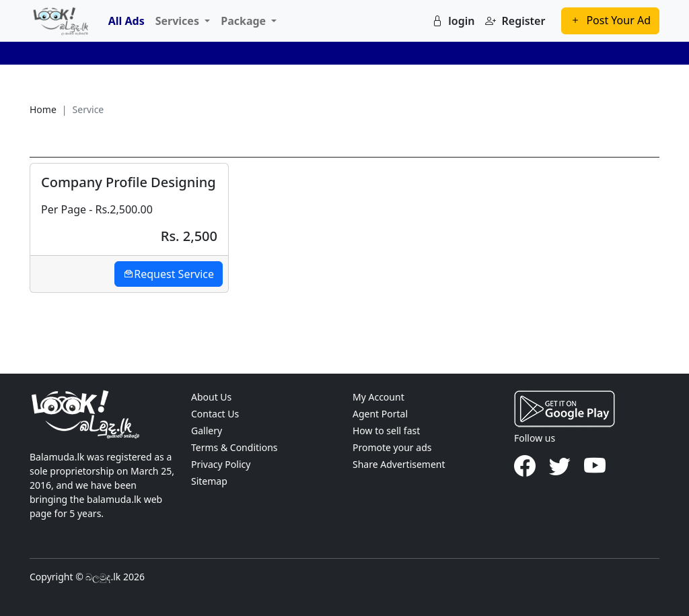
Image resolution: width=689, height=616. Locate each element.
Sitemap (209, 481)
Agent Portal (380, 414)
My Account (378, 397)
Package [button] (245, 21)
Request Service (169, 274)
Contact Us (215, 414)
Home (43, 109)
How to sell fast (386, 431)
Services (179, 21)
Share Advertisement (399, 464)
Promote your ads (392, 447)
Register (515, 21)
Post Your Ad (610, 20)
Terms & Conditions (234, 447)
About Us (211, 397)
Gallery (207, 431)
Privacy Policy (221, 464)
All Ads (126, 21)
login (453, 21)
